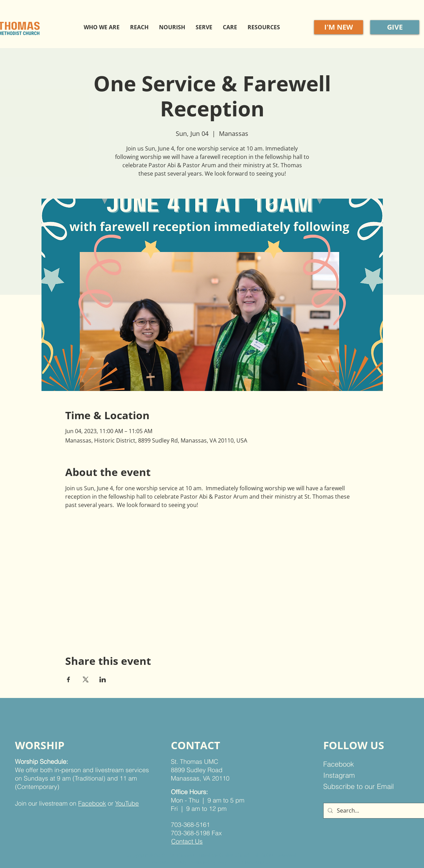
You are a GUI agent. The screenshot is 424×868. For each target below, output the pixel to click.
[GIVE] (395, 27)
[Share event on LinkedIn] (103, 679)
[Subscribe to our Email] (363, 786)
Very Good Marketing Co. (245, 862)
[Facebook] (359, 764)
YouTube (127, 803)
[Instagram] (359, 775)
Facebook (92, 803)
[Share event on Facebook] (69, 679)
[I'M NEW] (339, 27)
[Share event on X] (86, 679)
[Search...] (376, 811)
